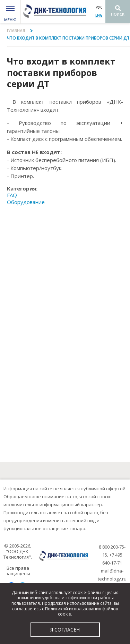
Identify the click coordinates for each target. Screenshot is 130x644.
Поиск (118, 14)
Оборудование (26, 202)
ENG (99, 15)
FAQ (12, 195)
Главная (16, 31)
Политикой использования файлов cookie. (81, 612)
